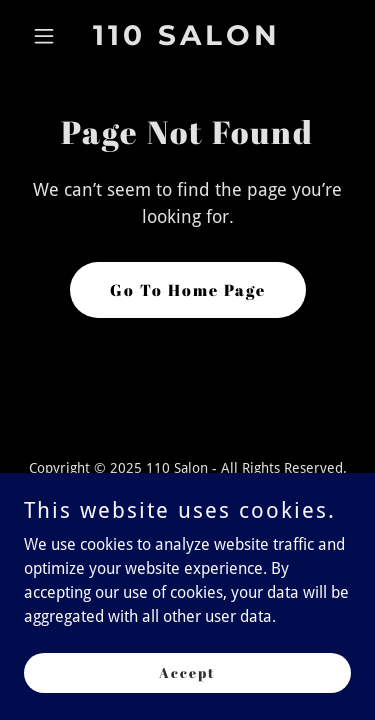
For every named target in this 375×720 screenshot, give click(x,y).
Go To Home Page (188, 290)
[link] (187, 39)
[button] (48, 36)
